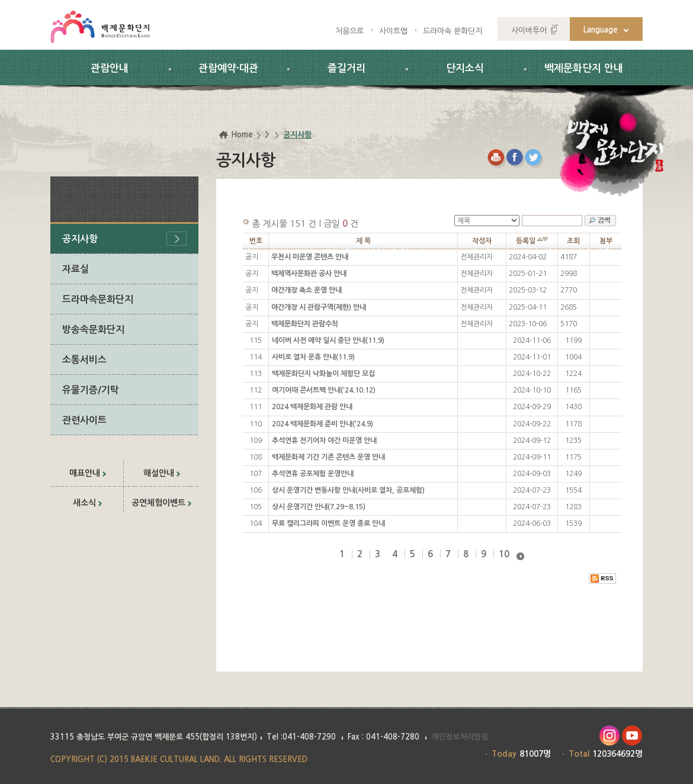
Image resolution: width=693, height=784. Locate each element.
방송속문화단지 (93, 330)
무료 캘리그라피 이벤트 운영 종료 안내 (328, 523)
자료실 (76, 269)
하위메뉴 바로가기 (0, 0)
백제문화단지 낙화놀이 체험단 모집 (323, 374)
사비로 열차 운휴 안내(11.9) (313, 357)
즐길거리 (346, 68)
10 (504, 554)
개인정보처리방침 (460, 737)
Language (601, 30)
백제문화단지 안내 (584, 68)
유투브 (632, 736)
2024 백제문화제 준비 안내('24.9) (323, 424)
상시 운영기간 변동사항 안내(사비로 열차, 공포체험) (348, 490)
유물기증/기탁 (91, 390)
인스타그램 (609, 736)
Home (242, 135)
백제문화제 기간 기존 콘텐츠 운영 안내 (328, 457)
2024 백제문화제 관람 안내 (312, 407)
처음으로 (349, 31)
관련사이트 (84, 420)
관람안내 (110, 68)
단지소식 (465, 68)
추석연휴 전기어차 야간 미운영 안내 (324, 441)
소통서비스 (84, 360)
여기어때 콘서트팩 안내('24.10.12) (324, 390)
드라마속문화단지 (98, 299)
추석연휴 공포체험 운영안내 (313, 474)
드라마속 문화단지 (453, 31)
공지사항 (80, 239)
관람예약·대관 (228, 68)
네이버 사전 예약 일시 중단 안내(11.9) (328, 340)
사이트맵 (393, 31)
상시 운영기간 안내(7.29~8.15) (319, 507)
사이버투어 (529, 30)
